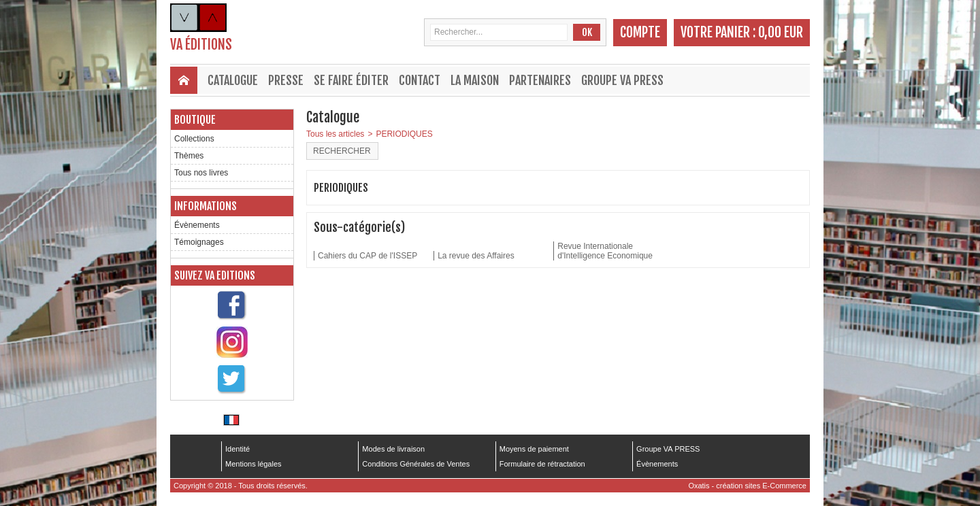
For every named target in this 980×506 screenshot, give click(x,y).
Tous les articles (335, 134)
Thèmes (189, 156)
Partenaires (540, 80)
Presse (286, 80)
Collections (194, 139)
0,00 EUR (781, 32)
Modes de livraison (393, 449)
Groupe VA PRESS (622, 80)
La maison (475, 80)
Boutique (195, 120)
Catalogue (233, 80)
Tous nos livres (201, 173)
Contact (420, 80)
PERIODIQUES (404, 134)
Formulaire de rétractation (542, 464)
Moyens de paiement (534, 449)
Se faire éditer (351, 80)
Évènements (197, 225)
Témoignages (199, 242)
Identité (238, 449)
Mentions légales (254, 464)
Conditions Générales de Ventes (416, 464)
